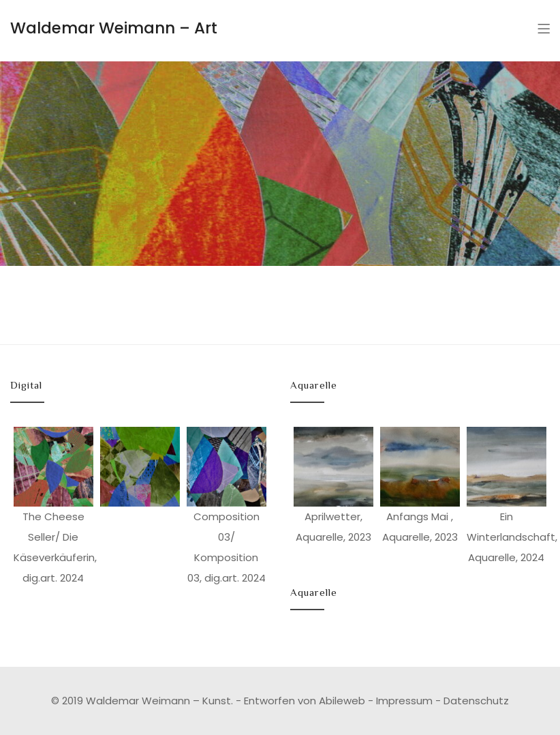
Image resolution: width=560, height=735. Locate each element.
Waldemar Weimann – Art (114, 28)
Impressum (404, 701)
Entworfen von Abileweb (305, 701)
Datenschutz (476, 701)
